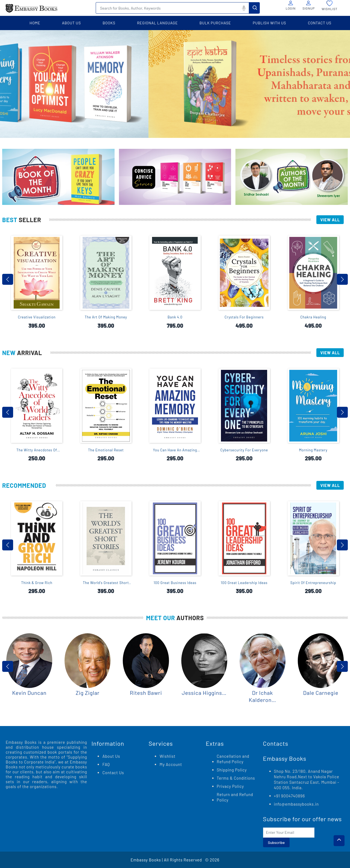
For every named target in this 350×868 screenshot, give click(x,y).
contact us (320, 23)
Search (254, 8)
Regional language (157, 23)
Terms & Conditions (236, 778)
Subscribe (276, 842)
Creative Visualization (37, 317)
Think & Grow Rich (37, 583)
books (109, 23)
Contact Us (113, 773)
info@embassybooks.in (296, 804)
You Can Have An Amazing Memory (175, 450)
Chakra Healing (313, 317)
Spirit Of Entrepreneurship (313, 583)
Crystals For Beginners (244, 317)
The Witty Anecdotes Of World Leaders (37, 450)
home (35, 23)
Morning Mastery (313, 450)
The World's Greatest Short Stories (106, 583)
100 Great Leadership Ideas (244, 583)
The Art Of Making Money (106, 317)
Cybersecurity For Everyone (244, 450)
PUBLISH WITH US (269, 23)
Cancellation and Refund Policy (233, 759)
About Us (111, 756)
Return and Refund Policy (235, 797)
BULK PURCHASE (215, 23)
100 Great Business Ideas (175, 583)
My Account (171, 764)
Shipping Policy (232, 770)
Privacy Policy (231, 786)
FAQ (106, 764)
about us (72, 23)
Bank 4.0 (175, 317)
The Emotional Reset (106, 450)
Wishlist (167, 756)
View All (330, 220)
